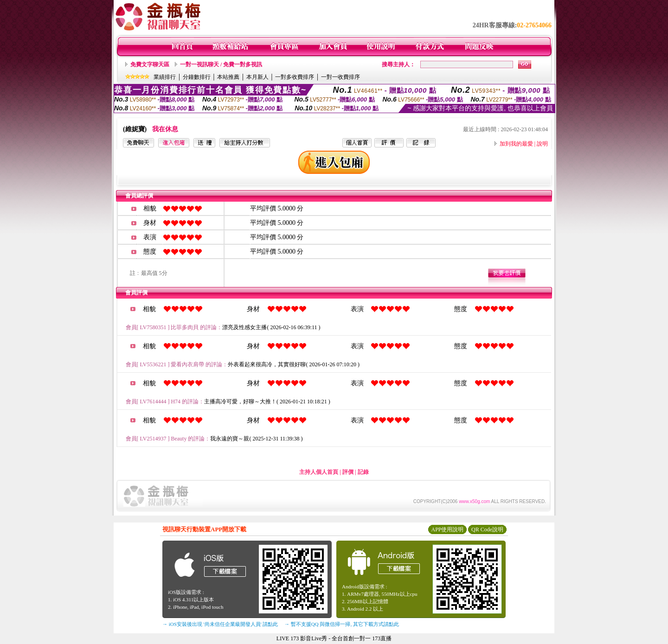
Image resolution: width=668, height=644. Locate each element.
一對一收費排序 (340, 77)
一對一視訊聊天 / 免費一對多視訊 (221, 64)
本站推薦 (228, 77)
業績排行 (165, 77)
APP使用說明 (447, 529)
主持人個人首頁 (319, 472)
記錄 (363, 472)
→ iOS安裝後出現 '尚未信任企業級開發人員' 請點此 (220, 624)
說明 (542, 144)
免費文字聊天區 (150, 64)
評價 (348, 472)
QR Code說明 (487, 529)
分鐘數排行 (197, 77)
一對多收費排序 (295, 77)
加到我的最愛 (516, 144)
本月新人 (257, 77)
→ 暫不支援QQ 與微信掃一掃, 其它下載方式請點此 (342, 624)
